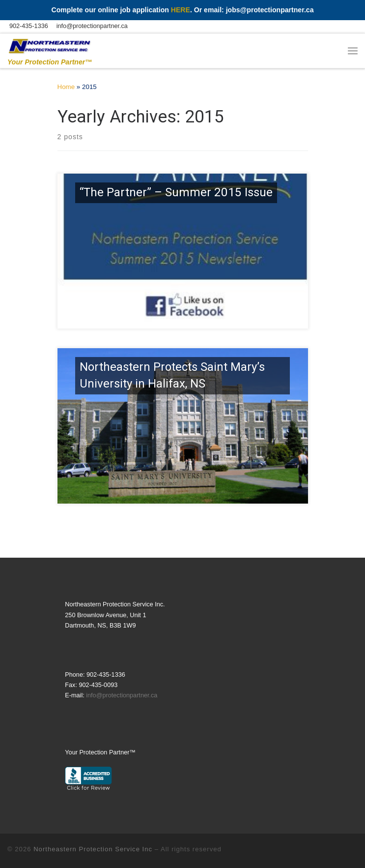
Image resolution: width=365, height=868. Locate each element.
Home (66, 87)
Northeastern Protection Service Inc (93, 849)
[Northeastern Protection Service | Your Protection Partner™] (50, 45)
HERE (181, 10)
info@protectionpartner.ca (122, 695)
